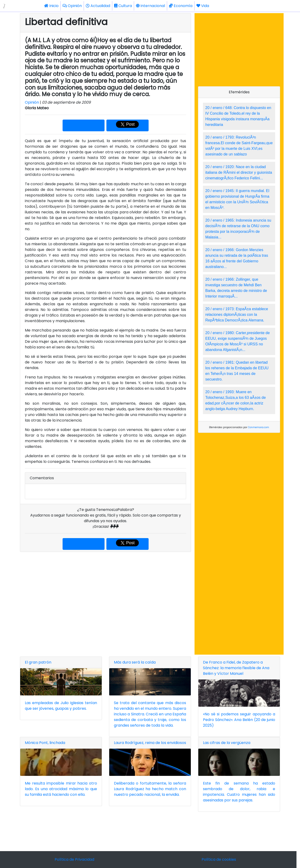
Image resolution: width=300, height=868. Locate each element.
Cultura (123, 6)
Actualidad (98, 6)
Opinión (72, 6)
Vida (203, 6)
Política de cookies (219, 859)
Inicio (51, 6)
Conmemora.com (259, 427)
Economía (181, 6)
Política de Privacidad (74, 859)
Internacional (150, 6)
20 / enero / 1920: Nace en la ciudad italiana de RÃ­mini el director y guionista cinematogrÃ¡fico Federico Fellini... (239, 172)
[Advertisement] (105, 603)
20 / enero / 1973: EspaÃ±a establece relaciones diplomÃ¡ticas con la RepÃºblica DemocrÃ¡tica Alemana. (237, 315)
